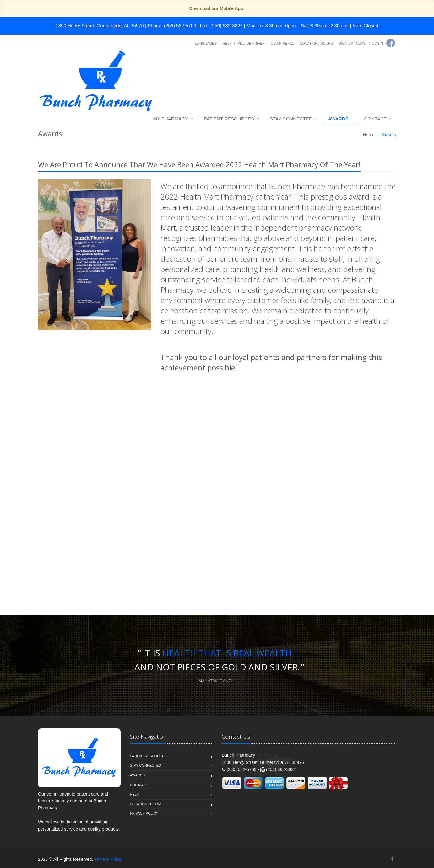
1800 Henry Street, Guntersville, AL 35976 (100, 26)
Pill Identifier (251, 43)
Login (378, 43)
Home (369, 135)
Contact (375, 119)
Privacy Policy (144, 813)
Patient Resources (229, 119)
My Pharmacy (171, 119)
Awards (338, 119)
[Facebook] (391, 43)
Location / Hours (317, 43)
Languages (206, 43)
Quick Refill (282, 43)
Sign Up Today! (353, 43)
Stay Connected (291, 119)
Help (227, 43)
